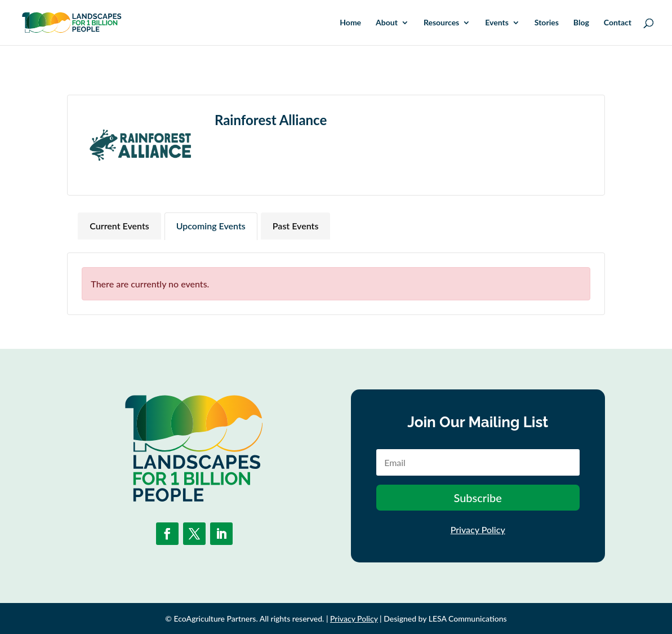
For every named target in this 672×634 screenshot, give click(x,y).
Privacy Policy (478, 529)
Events (497, 23)
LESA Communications (468, 619)
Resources (441, 23)
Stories (547, 23)
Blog (581, 23)
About (387, 23)
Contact (618, 23)
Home (350, 23)
